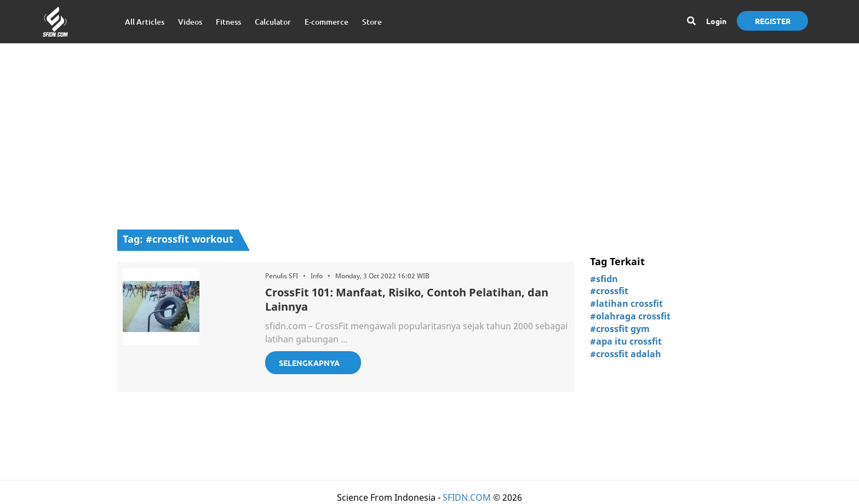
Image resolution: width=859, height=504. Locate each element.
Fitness (228, 22)
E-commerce (327, 22)
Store (372, 22)
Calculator (273, 22)
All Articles (145, 22)
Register (773, 21)
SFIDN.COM (467, 497)
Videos (190, 22)
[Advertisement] (429, 131)
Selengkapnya (309, 363)
